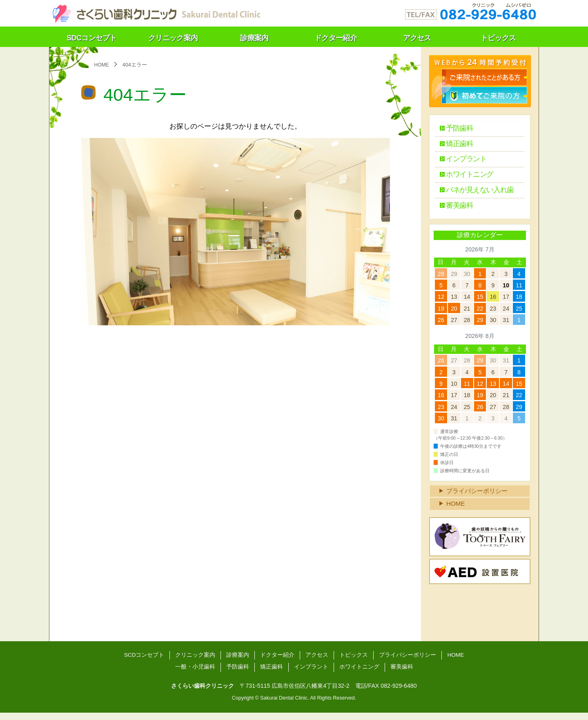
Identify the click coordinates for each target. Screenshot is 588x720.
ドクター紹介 (277, 662)
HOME (456, 510)
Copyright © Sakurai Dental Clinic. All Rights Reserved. (294, 706)
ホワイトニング (466, 177)
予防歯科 (455, 129)
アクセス (317, 662)
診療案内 (238, 662)
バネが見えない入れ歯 (477, 192)
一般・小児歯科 (195, 674)
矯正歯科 (455, 145)
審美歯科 (455, 208)
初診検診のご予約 (485, 94)
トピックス (354, 662)
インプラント (462, 161)
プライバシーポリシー (479, 497)
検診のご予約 (485, 76)
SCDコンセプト (144, 662)
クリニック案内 (195, 662)
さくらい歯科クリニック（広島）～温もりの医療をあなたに (156, 12)
